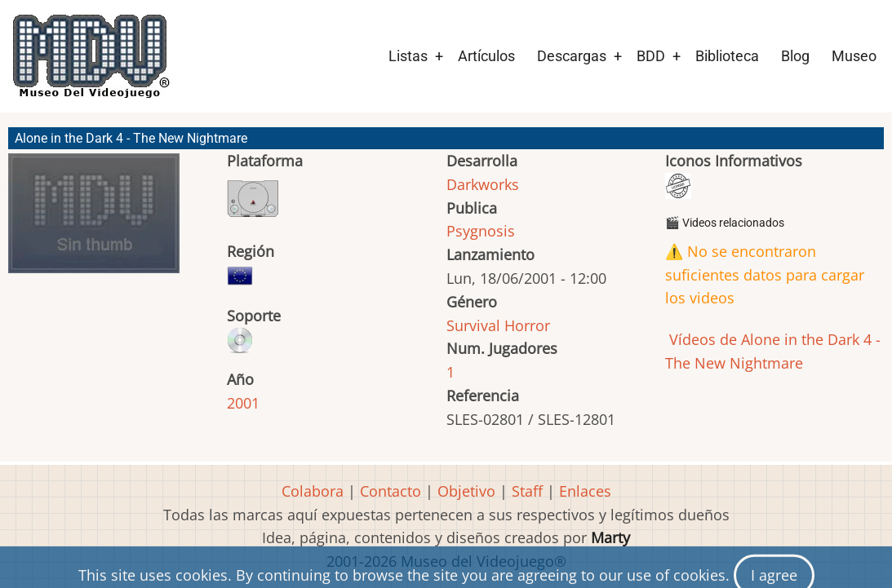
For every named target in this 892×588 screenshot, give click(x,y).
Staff (527, 491)
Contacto (391, 491)
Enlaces (585, 491)
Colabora (313, 491)
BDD (651, 56)
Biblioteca (727, 56)
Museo (854, 56)
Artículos (486, 56)
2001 (243, 403)
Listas (408, 56)
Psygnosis (481, 231)
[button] (94, 221)
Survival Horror (498, 325)
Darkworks (483, 184)
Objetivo (466, 491)
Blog (795, 56)
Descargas (572, 56)
